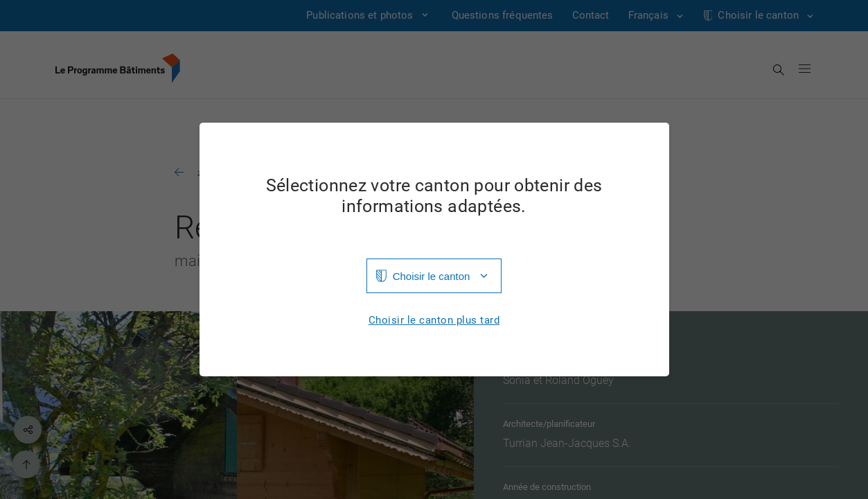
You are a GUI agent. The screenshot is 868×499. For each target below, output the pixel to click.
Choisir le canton (432, 276)
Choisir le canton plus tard (434, 321)
